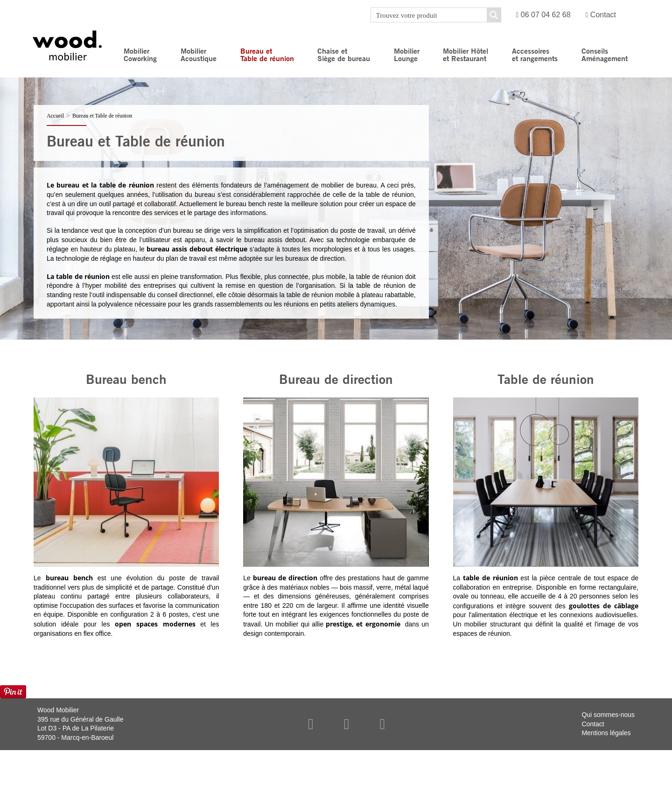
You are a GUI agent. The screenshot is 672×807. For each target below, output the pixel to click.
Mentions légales (606, 733)
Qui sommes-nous (608, 715)
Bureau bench (126, 379)
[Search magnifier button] (494, 15)
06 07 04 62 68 (543, 15)
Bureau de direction (336, 379)
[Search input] (429, 15)
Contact (601, 15)
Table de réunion (546, 379)
